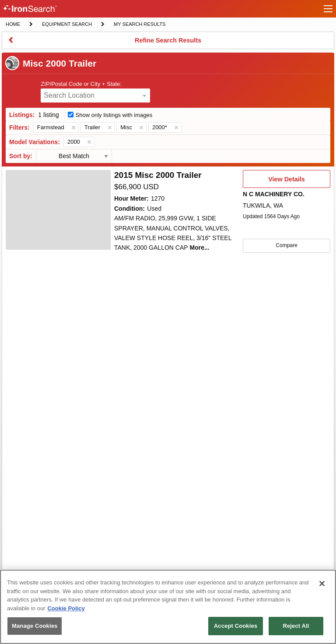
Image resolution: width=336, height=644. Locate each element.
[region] (168, 607)
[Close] (322, 584)
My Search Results (139, 25)
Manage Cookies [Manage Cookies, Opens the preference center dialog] (35, 626)
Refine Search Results (168, 43)
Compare (286, 245)
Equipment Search (67, 25)
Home (13, 23)
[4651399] (58, 210)
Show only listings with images (114, 115)
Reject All (296, 626)
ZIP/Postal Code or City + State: (81, 84)
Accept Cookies (236, 626)
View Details (286, 182)
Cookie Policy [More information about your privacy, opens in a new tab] (66, 608)
